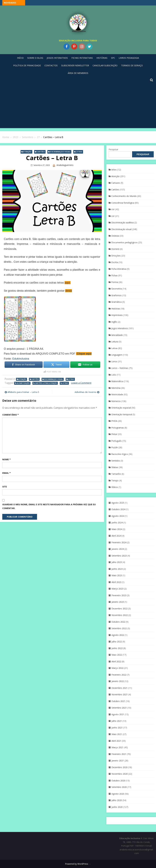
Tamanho (116, 474)
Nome (6, 459)
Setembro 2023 (119, 556)
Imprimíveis (117, 315)
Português (116, 441)
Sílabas (115, 467)
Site (5, 487)
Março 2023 (117, 589)
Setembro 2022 (119, 628)
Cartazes (116, 183)
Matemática (117, 381)
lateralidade (117, 335)
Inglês (114, 322)
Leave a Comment (81, 383)
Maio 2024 (117, 529)
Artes (114, 170)
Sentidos (116, 461)
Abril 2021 (116, 741)
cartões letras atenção (46, 383)
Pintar (114, 434)
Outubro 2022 (118, 622)
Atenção (27, 152)
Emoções (116, 256)
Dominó (115, 249)
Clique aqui (84, 354)
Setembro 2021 (119, 708)
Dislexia (115, 236)
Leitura (115, 342)
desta (69, 291)
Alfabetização (23, 383)
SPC (113, 58)
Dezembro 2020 (120, 767)
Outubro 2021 (118, 701)
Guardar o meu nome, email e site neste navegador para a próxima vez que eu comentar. (49, 506)
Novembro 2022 (120, 615)
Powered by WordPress (77, 864)
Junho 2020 (117, 807)
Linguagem (117, 355)
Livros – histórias (120, 368)
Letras (79, 152)
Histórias (102, 58)
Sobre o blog (35, 58)
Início (20, 58)
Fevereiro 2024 (119, 542)
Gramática (116, 302)
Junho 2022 (117, 648)
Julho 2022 (117, 642)
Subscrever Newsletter (75, 65)
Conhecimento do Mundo (124, 196)
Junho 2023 (117, 569)
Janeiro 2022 (118, 681)
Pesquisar (113, 149)
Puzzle (115, 447)
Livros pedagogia (129, 58)
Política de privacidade (27, 65)
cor (113, 209)
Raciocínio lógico (120, 454)
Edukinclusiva (21, 359)
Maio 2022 (117, 655)
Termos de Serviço (132, 65)
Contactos (51, 65)
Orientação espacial (121, 408)
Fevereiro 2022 (119, 675)
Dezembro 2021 (120, 688)
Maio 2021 (117, 734)
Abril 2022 (116, 661)
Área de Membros (78, 73)
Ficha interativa (119, 269)
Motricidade (117, 394)
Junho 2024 (117, 522)
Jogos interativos (120, 328)
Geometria (117, 289)
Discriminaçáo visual (60, 152)
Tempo (115, 481)
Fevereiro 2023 (119, 595)
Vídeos (115, 487)
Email (6, 473)
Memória (116, 388)
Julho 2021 (117, 721)
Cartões (41, 152)
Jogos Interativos (57, 58)
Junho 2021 (117, 728)
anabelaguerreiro (65, 165)
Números (116, 401)
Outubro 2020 (118, 781)
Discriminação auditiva (122, 223)
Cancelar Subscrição (105, 65)
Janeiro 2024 (118, 549)
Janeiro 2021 (118, 761)
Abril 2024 (116, 536)
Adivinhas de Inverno (86, 392)
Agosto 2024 (118, 516)
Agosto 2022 (118, 635)
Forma (115, 282)
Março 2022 (117, 668)
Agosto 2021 (118, 714)
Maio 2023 (117, 575)
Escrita (115, 262)
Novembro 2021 (120, 694)
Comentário (11, 415)
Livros (114, 361)
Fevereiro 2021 (119, 754)
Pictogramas (118, 428)
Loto (114, 375)
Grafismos (116, 295)
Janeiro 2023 (118, 602)
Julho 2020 (117, 800)
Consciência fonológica (123, 203)
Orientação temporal (122, 414)
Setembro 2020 (119, 787)
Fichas (114, 275)
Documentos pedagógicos (124, 242)
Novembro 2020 (120, 774)
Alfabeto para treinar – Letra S (23, 392)
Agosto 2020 (118, 794)
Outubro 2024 (118, 509)
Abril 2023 (116, 582)
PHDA (114, 421)
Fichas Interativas (82, 58)
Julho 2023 (117, 562)
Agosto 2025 (118, 503)
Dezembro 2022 (120, 609)
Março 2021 (117, 747)
